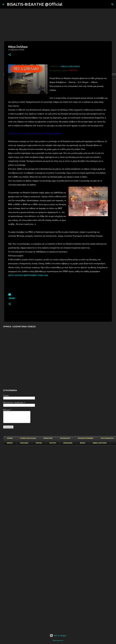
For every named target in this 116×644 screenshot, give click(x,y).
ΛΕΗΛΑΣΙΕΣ (24, 443)
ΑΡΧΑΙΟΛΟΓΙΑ (65, 438)
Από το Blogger (58, 636)
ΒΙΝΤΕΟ (10, 443)
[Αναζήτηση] (66, 4)
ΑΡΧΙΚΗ (10, 438)
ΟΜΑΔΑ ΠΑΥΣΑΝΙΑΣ (70, 66)
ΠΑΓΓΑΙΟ (53, 443)
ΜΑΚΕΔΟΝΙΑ (68, 443)
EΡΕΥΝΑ (12, 298)
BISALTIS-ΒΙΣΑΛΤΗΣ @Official (35, 4)
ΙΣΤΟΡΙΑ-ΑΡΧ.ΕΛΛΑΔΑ (28, 438)
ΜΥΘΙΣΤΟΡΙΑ (48, 438)
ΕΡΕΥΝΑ (39, 443)
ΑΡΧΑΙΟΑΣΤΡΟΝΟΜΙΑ (85, 438)
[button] (10, 55)
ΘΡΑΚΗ (83, 443)
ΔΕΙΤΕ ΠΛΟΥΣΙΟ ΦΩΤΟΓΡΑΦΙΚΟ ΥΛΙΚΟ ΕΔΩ (28, 275)
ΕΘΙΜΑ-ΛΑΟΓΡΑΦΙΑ (100, 443)
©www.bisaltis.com (58, 640)
